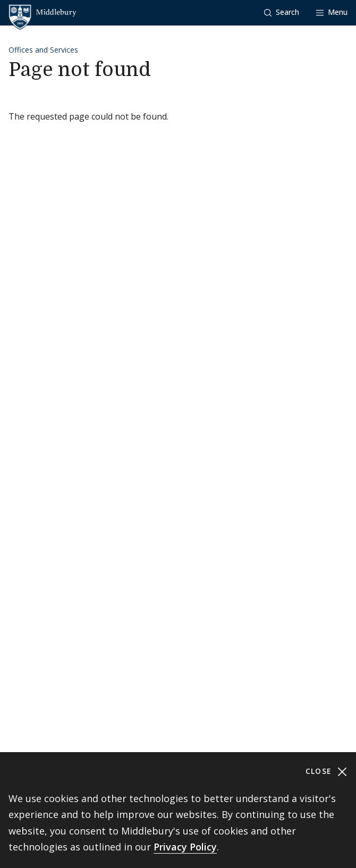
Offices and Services (43, 50)
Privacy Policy (185, 847)
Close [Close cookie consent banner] (327, 772)
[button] (282, 12)
